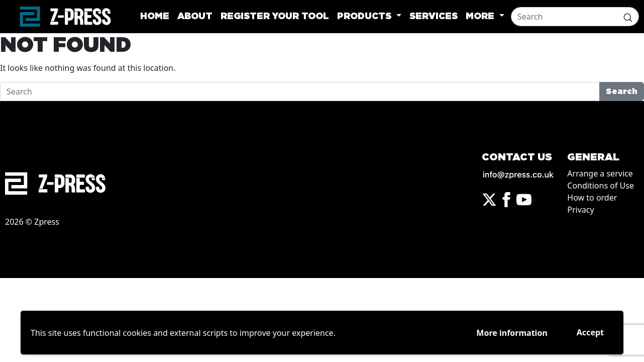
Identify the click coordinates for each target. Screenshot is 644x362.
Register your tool (275, 17)
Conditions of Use (601, 186)
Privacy (580, 210)
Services (434, 17)
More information (512, 333)
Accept (590, 332)
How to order (592, 198)
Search (622, 92)
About (195, 17)
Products (365, 17)
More (481, 17)
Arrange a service (600, 173)
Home (155, 17)
